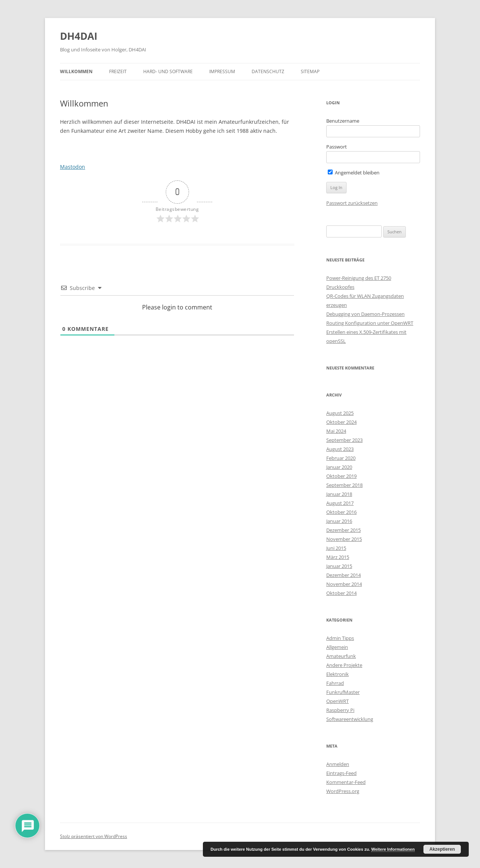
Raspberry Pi (340, 710)
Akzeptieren (442, 849)
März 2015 (338, 557)
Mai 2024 (336, 431)
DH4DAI (79, 36)
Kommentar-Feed (346, 782)
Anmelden (338, 764)
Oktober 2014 (341, 593)
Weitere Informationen (393, 849)
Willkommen (76, 71)
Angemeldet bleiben (354, 173)
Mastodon (73, 167)
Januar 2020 (339, 467)
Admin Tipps (340, 638)
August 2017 (340, 503)
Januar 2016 (339, 521)
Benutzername (343, 121)
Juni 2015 (336, 548)
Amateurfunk (341, 656)
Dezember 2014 (343, 575)
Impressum (222, 71)
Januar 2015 (339, 566)
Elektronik (337, 674)
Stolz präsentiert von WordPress (94, 836)
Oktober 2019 (341, 476)
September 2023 (344, 440)
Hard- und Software (168, 71)
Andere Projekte (344, 665)
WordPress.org (343, 791)
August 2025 (340, 413)
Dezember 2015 (343, 530)
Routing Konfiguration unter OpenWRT (370, 323)
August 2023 (340, 449)
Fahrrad (335, 683)
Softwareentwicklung (350, 719)
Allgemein (337, 647)
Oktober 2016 (341, 512)
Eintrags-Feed (341, 773)
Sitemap (310, 71)
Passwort (337, 147)
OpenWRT (337, 701)
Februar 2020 (341, 458)
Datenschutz (268, 71)
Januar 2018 (339, 494)
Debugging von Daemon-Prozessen (365, 314)
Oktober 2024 (341, 422)
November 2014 (344, 584)
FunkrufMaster (343, 692)
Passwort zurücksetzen (352, 203)
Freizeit (118, 71)
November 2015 (344, 539)
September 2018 (344, 485)
